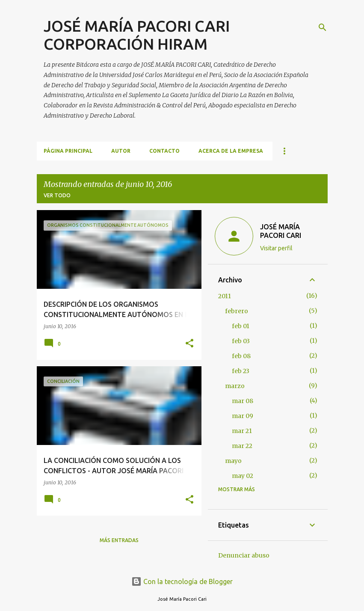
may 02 (243, 476)
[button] (189, 344)
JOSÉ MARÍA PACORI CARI (281, 231)
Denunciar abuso (244, 555)
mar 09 (243, 416)
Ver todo (57, 195)
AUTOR (121, 151)
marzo (235, 386)
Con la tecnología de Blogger (182, 581)
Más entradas (119, 540)
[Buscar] (323, 27)
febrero (237, 311)
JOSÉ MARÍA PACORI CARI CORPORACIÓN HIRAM (137, 35)
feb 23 (241, 371)
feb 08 (241, 356)
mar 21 (242, 431)
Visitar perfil (276, 248)
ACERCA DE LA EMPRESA (231, 151)
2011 (225, 296)
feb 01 (241, 326)
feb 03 (241, 341)
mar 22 (242, 446)
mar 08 (243, 401)
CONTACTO (164, 151)
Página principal (68, 151)
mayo (233, 461)
